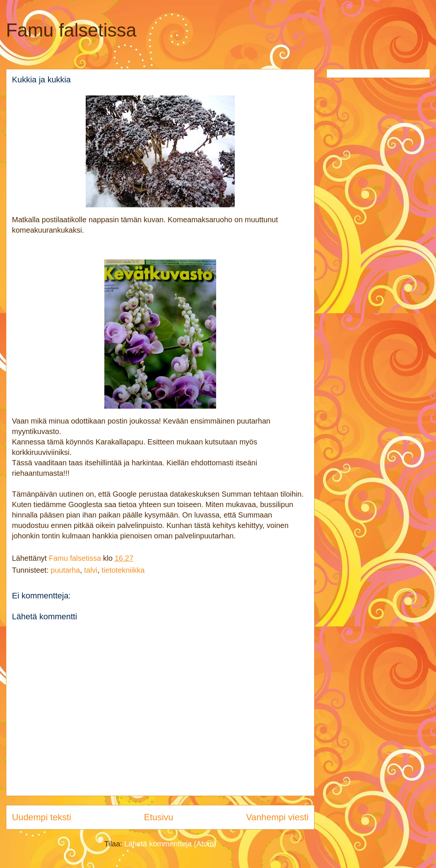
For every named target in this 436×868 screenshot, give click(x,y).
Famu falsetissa (71, 30)
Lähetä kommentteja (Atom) (170, 844)
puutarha (65, 570)
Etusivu (159, 817)
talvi (91, 570)
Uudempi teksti (42, 817)
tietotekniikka (123, 570)
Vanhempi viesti (277, 817)
